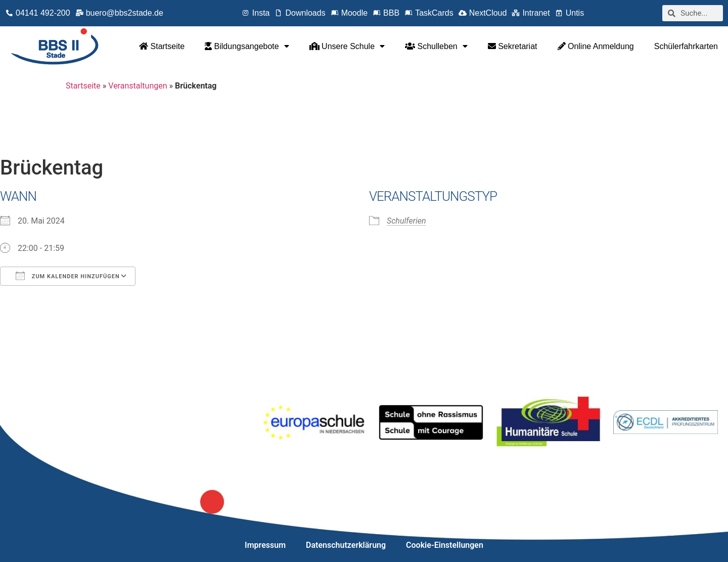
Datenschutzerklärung (346, 545)
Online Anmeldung (596, 46)
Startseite (162, 46)
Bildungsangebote (247, 46)
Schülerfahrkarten (686, 46)
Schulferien (406, 221)
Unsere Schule (347, 46)
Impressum (265, 545)
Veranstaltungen (138, 86)
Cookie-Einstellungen (445, 545)
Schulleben (436, 46)
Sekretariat (513, 46)
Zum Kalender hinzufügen (68, 276)
